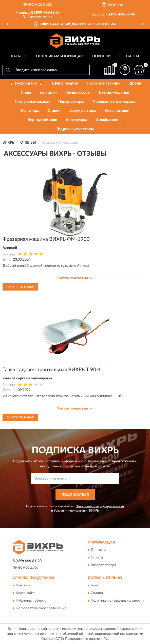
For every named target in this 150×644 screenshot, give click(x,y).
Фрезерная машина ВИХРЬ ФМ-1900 (46, 239)
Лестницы (30, 111)
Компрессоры (78, 92)
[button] (38, 16)
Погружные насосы (32, 102)
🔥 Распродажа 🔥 (26, 83)
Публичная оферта (31, 601)
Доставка (98, 550)
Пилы (26, 92)
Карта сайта (26, 593)
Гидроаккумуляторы (75, 129)
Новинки (101, 56)
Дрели (135, 83)
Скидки (97, 593)
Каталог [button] (19, 56)
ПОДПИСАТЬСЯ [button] (75, 495)
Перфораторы (71, 102)
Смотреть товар (20, 287)
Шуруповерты (65, 83)
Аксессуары (76, 120)
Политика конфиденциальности (117, 601)
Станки (54, 111)
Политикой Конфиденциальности (100, 506)
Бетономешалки (114, 92)
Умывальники (117, 111)
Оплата (97, 557)
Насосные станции (104, 83)
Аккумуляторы (83, 111)
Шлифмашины (109, 120)
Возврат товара (103, 565)
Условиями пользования (71, 511)
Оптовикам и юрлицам (60, 56)
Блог (95, 585)
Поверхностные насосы (114, 102)
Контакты (129, 56)
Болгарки (48, 92)
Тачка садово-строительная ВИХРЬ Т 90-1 (52, 370)
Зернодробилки (43, 120)
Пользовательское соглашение (41, 608)
